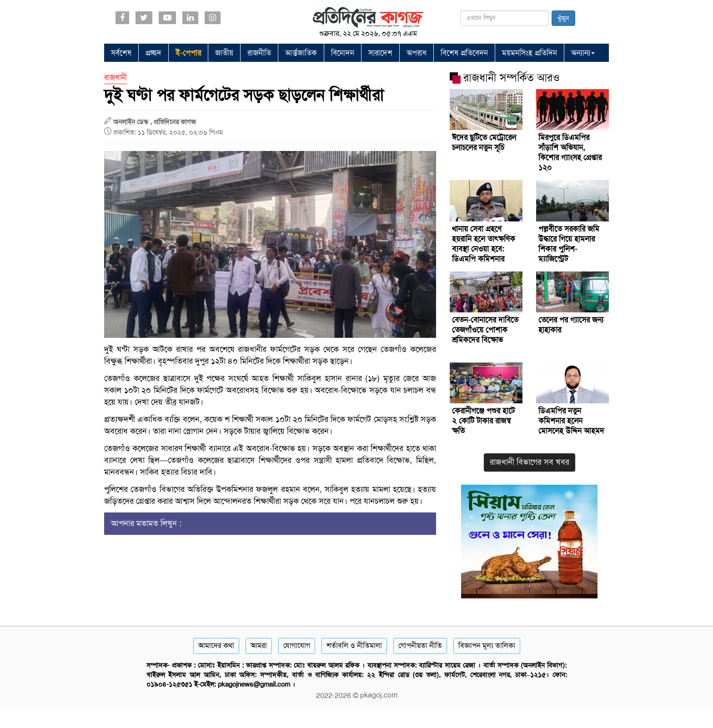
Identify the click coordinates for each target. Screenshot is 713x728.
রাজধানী (115, 77)
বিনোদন (343, 53)
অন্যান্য (583, 53)
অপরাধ (417, 53)
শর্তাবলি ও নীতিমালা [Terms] (354, 645)
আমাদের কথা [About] (216, 645)
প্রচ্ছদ (153, 53)
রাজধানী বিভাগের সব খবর (530, 462)
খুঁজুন (563, 18)
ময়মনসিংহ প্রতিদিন (530, 53)
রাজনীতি (259, 53)
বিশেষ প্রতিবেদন (464, 53)
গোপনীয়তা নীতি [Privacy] (420, 645)
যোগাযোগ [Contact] (297, 645)
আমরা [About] (259, 645)
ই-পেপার (188, 53)
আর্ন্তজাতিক (301, 53)
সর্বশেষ (121, 53)
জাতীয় (224, 53)
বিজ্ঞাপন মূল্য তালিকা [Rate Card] (487, 645)
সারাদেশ (380, 53)
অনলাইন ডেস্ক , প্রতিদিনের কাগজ (155, 122)
